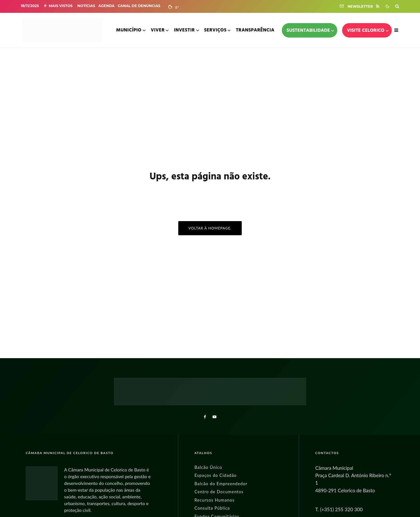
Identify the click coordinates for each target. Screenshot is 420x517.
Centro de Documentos (219, 492)
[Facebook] (205, 417)
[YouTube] (214, 417)
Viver (158, 30)
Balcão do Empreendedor (221, 484)
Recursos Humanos (214, 500)
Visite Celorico (366, 30)
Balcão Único (208, 467)
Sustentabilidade (308, 30)
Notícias (86, 6)
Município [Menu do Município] (129, 30)
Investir (184, 30)
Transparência (255, 30)
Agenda (106, 6)
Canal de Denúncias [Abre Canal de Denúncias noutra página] (139, 6)
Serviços (215, 30)
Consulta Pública (212, 508)
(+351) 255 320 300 (341, 509)
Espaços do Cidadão (215, 475)
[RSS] (378, 6)
